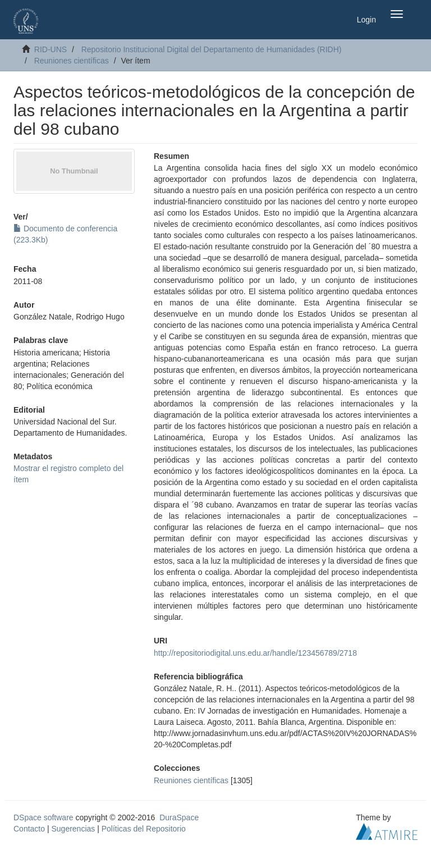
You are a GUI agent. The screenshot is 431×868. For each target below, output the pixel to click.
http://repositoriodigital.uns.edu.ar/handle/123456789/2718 (255, 653)
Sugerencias (73, 829)
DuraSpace (179, 817)
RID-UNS (51, 49)
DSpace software (43, 817)
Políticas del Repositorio (144, 829)
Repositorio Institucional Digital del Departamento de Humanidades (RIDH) (212, 49)
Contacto (29, 829)
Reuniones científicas (72, 61)
